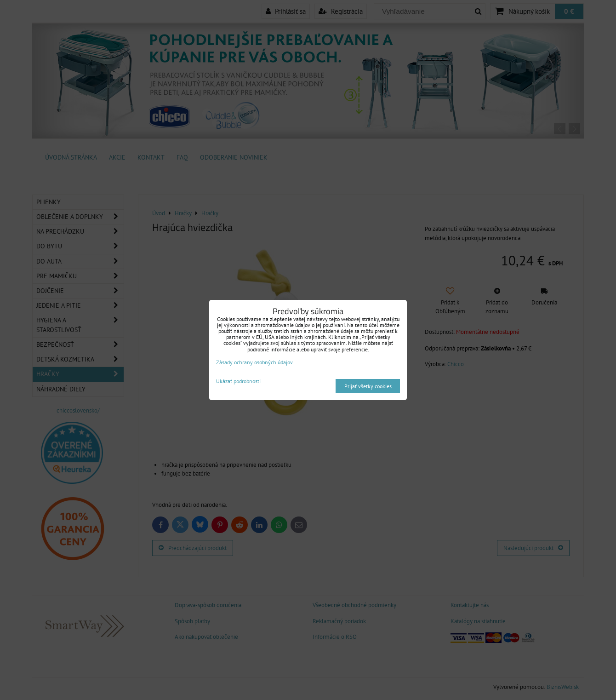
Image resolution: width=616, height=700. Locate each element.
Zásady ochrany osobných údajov (254, 362)
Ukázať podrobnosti (238, 381)
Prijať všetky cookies (368, 386)
